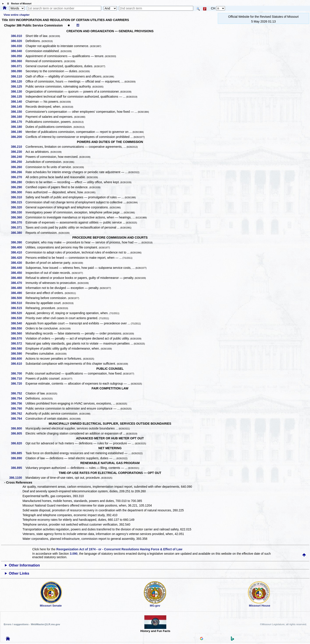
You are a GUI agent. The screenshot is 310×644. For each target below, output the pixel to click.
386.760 (18, 408)
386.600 (18, 359)
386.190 (18, 132)
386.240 (18, 157)
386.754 (18, 398)
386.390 (18, 242)
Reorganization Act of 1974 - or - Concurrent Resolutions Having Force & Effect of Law (119, 549)
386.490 (18, 293)
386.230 (18, 152)
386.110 (18, 76)
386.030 (18, 46)
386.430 (18, 263)
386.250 (18, 162)
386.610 (18, 364)
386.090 (18, 71)
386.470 (18, 283)
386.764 (18, 419)
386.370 (18, 222)
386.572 (18, 343)
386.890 (18, 458)
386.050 (18, 56)
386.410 (18, 252)
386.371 (18, 227)
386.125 (18, 86)
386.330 (18, 212)
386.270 (18, 177)
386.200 (18, 137)
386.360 (18, 217)
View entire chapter (17, 15)
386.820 (18, 443)
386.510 (18, 303)
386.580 (18, 348)
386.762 (18, 413)
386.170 (18, 122)
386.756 (18, 403)
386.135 (18, 97)
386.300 (18, 192)
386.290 (18, 187)
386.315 (18, 202)
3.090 (74, 554)
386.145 (18, 107)
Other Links (19, 573)
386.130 (18, 91)
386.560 (18, 333)
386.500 (18, 298)
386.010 (18, 36)
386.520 (18, 313)
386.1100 (17, 478)
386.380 (18, 233)
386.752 (18, 393)
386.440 (18, 268)
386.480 (18, 288)
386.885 (18, 453)
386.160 (18, 117)
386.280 (18, 182)
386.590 (18, 354)
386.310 (18, 197)
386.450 (18, 273)
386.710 (18, 378)
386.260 (18, 167)
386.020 (18, 41)
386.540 (18, 323)
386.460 (18, 278)
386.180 (18, 127)
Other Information (24, 565)
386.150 (18, 112)
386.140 (18, 102)
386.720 (18, 384)
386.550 (18, 328)
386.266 (18, 172)
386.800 (18, 428)
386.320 (18, 207)
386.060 (18, 61)
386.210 (18, 147)
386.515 (18, 308)
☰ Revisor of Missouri (18, 4)
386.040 (18, 51)
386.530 (18, 318)
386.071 (18, 66)
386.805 (18, 433)
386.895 (18, 468)
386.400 (18, 247)
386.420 (18, 258)
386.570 (18, 338)
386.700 (18, 373)
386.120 (18, 81)
